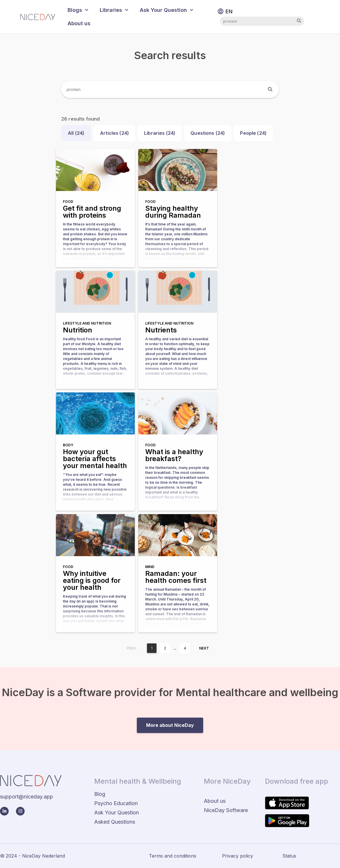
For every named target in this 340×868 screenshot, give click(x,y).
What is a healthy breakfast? (174, 455)
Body (68, 445)
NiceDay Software (226, 810)
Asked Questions (115, 822)
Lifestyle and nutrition (87, 323)
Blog (100, 794)
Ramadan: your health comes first (176, 577)
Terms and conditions (173, 856)
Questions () (208, 133)
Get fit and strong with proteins (92, 212)
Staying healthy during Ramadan (173, 212)
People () (253, 133)
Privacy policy (238, 856)
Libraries (114, 10)
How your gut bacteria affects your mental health (95, 459)
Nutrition (78, 330)
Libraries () (160, 133)
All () (76, 133)
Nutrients (161, 330)
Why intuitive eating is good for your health (92, 580)
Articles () (114, 133)
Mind (150, 567)
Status (289, 856)
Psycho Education (116, 803)
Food (68, 202)
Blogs (78, 10)
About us (79, 23)
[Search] (270, 90)
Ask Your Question (166, 10)
